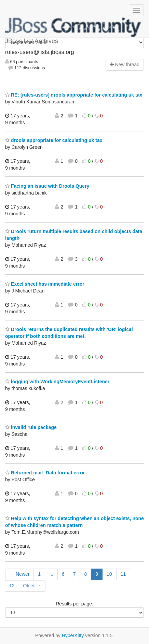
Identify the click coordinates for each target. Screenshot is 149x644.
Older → (32, 586)
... (51, 574)
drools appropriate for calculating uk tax (54, 140)
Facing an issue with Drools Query (47, 186)
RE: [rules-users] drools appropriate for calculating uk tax (74, 95)
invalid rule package (31, 427)
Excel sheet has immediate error (45, 284)
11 (123, 574)
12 (12, 586)
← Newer (19, 574)
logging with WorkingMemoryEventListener (57, 382)
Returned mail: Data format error (45, 473)
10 (109, 574)
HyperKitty (73, 635)
